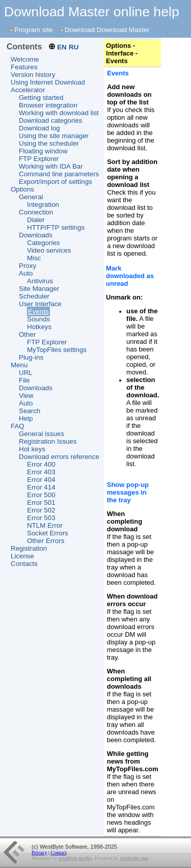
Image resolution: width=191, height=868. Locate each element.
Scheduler (34, 296)
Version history (33, 75)
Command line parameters (59, 174)
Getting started (41, 98)
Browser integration (48, 105)
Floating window (43, 151)
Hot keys (32, 449)
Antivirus (40, 281)
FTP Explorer (39, 159)
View (26, 396)
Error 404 (41, 480)
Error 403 (41, 472)
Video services (49, 250)
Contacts (24, 564)
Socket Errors (48, 533)
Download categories (50, 120)
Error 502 (41, 510)
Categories (43, 243)
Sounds (38, 319)
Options (22, 189)
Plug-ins (31, 357)
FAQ (18, 426)
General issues (42, 434)
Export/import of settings (56, 182)
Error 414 (41, 487)
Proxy (28, 266)
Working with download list (59, 113)
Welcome (25, 59)
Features (24, 67)
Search (30, 411)
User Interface (40, 304)
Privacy (39, 852)
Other (27, 334)
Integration (43, 205)
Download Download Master (107, 30)
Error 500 (41, 495)
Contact (59, 852)
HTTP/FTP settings (56, 227)
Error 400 (41, 464)
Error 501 (41, 503)
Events (38, 311)
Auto (26, 273)
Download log (39, 128)
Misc (34, 258)
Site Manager (39, 289)
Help (26, 418)
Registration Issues (48, 441)
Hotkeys (39, 327)
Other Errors (46, 541)
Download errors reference (59, 457)
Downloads (36, 235)
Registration (29, 548)
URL (26, 373)
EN (62, 47)
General (31, 197)
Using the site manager (54, 136)
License (22, 556)
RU (74, 47)
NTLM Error (45, 525)
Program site (34, 30)
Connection (36, 212)
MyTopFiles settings (57, 350)
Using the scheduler (49, 143)
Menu (19, 365)
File (24, 380)
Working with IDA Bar (51, 166)
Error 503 (41, 518)
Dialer (36, 220)
